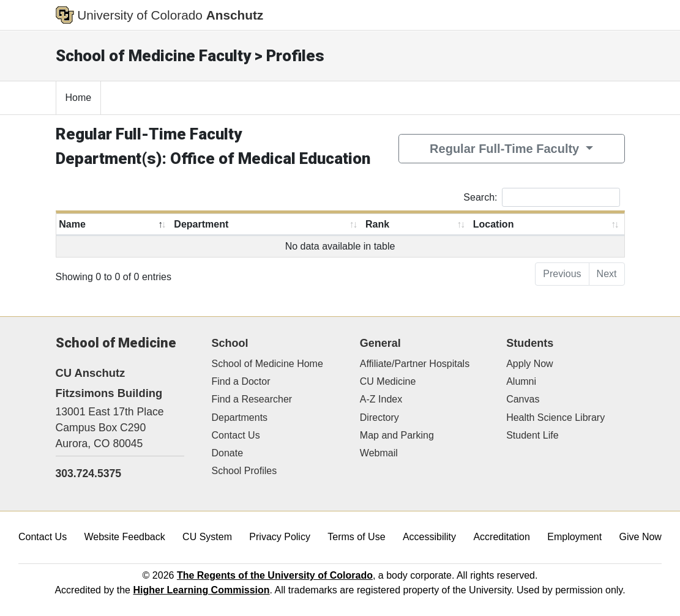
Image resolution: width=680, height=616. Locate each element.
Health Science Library (555, 417)
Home (79, 98)
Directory (379, 417)
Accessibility (429, 537)
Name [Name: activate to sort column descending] (72, 224)
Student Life (532, 435)
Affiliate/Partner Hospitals (415, 364)
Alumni (521, 381)
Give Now (641, 537)
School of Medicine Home (267, 364)
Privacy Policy (280, 537)
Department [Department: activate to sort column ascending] (201, 224)
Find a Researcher (252, 399)
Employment (574, 537)
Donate (228, 453)
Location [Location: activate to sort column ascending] (494, 224)
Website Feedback (125, 537)
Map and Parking (397, 435)
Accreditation (502, 537)
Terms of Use (356, 537)
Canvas (523, 399)
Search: (541, 197)
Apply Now (529, 364)
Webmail (379, 453)
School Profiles (245, 471)
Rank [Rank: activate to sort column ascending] (377, 224)
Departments (240, 417)
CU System (207, 537)
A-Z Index (381, 399)
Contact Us (236, 435)
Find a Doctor (241, 381)
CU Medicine (388, 381)
